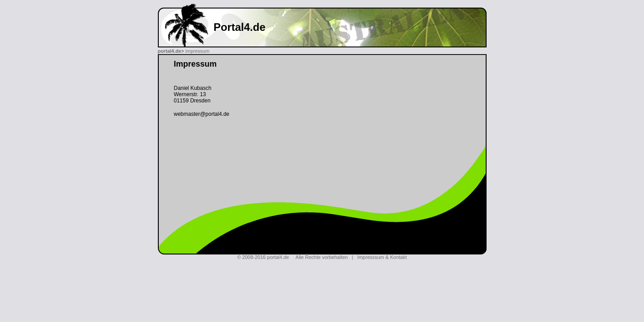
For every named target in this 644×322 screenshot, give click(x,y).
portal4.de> (171, 51)
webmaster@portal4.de (202, 114)
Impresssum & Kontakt (382, 257)
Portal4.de (240, 27)
